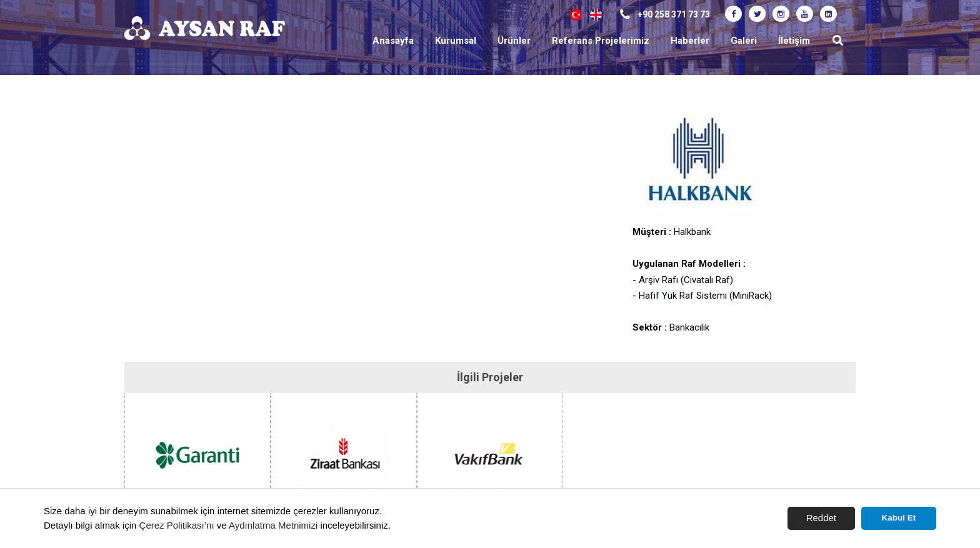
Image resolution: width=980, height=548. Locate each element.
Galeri (744, 41)
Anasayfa (393, 41)
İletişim (794, 41)
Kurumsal (456, 41)
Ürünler (514, 41)
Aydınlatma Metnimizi (273, 525)
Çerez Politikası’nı (177, 525)
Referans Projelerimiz (601, 41)
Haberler (690, 41)
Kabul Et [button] (899, 518)
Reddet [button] (821, 518)
